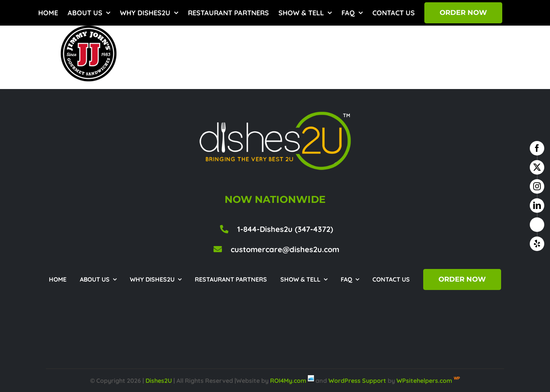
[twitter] (537, 167)
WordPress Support (357, 381)
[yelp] (537, 244)
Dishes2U (159, 381)
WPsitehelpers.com (425, 381)
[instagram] (537, 186)
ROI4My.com (288, 381)
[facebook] (537, 148)
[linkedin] (537, 206)
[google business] (537, 225)
